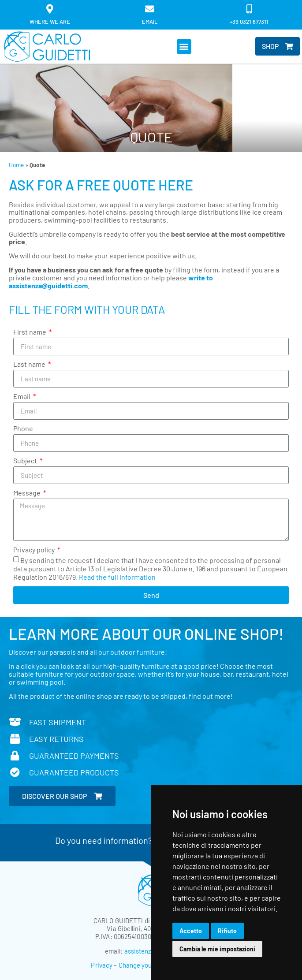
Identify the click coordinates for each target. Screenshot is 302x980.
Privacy (102, 965)
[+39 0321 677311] (249, 9)
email (150, 22)
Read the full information (117, 577)
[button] (184, 47)
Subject (26, 461)
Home (16, 165)
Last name (30, 364)
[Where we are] (50, 9)
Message (28, 493)
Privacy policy (35, 550)
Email (22, 397)
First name (30, 332)
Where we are (50, 22)
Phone (23, 429)
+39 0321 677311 (249, 22)
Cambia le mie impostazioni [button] (217, 949)
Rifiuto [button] (227, 931)
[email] (150, 9)
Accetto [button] (191, 931)
